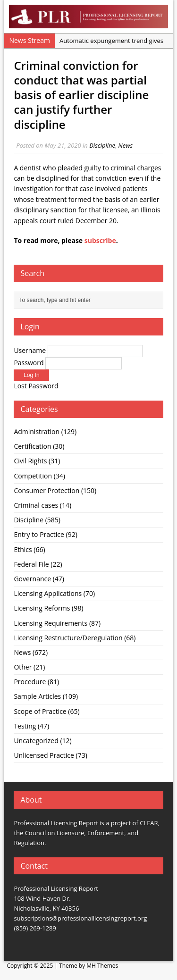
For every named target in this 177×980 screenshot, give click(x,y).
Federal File (31, 564)
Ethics (23, 549)
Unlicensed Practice (44, 755)
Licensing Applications (48, 593)
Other (23, 667)
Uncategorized (36, 741)
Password (29, 363)
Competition (33, 476)
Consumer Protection (46, 490)
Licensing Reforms (42, 608)
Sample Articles (37, 696)
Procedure (30, 682)
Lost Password (36, 386)
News (126, 145)
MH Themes (102, 966)
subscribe (100, 240)
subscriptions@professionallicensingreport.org (80, 918)
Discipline (102, 145)
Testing (25, 726)
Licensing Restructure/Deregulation (68, 638)
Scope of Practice (40, 711)
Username (30, 350)
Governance (32, 579)
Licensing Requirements (51, 623)
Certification (32, 446)
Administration (37, 431)
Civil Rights (30, 461)
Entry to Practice (39, 534)
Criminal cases (36, 505)
